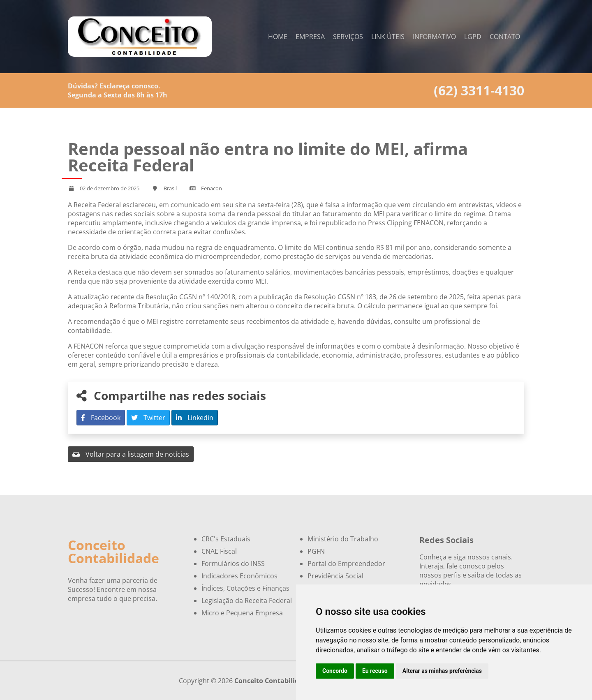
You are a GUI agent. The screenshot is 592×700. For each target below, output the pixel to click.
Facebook (101, 418)
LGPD (473, 37)
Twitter (148, 418)
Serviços (348, 37)
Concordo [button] (335, 671)
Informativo (434, 37)
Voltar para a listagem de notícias (131, 454)
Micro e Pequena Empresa (242, 613)
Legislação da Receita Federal (247, 601)
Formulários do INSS (233, 564)
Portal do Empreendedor (346, 564)
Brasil (170, 188)
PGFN (316, 551)
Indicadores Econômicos (239, 576)
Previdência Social (335, 576)
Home (278, 37)
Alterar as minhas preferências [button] (442, 671)
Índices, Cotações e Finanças (245, 588)
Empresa (310, 37)
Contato (505, 37)
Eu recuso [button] (375, 671)
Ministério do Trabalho (343, 539)
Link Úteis (388, 37)
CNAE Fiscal (219, 551)
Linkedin (195, 418)
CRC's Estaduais (226, 539)
